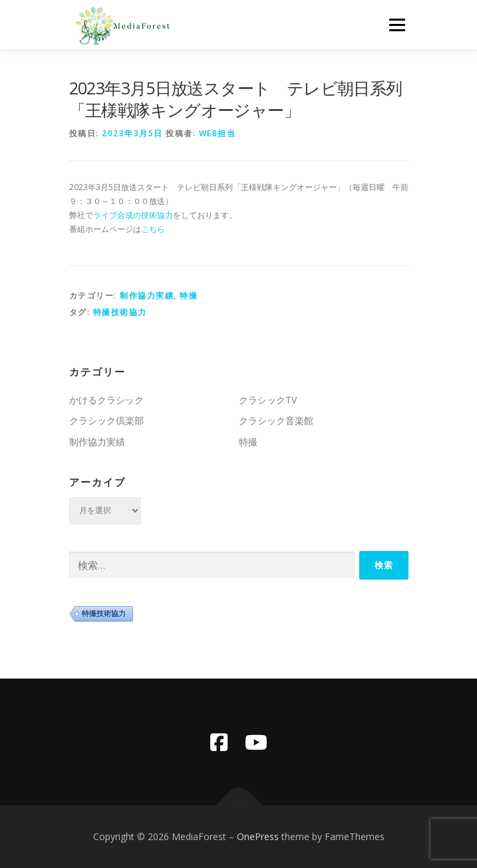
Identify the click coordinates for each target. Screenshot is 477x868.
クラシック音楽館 (276, 420)
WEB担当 (218, 133)
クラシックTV (268, 400)
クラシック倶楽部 (106, 420)
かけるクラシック (106, 400)
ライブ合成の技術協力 (133, 215)
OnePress (258, 836)
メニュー (397, 25)
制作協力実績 (147, 295)
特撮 (189, 295)
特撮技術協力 (120, 312)
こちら (153, 229)
